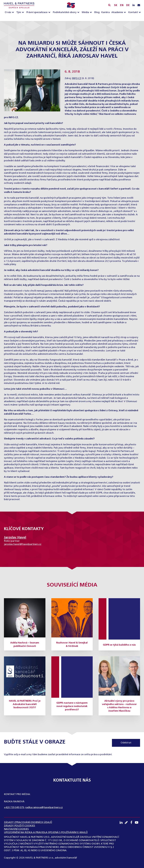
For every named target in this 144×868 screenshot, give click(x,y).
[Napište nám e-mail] (139, 5)
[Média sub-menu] (91, 13)
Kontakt (133, 12)
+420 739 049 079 (14, 807)
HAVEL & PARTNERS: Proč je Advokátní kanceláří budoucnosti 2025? (25, 704)
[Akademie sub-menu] (125, 13)
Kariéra (105, 12)
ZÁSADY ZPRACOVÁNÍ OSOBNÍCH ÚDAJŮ (28, 822)
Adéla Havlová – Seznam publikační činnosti (25, 644)
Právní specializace (37, 12)
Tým (19, 12)
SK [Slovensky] (116, 5)
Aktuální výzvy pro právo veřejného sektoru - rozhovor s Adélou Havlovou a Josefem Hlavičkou (119, 706)
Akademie (117, 12)
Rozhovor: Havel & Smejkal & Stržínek (72, 644)
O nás (8, 12)
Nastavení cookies (16, 829)
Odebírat (126, 743)
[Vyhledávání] (109, 5)
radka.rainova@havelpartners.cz (44, 807)
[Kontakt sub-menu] (140, 13)
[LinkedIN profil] (134, 5)
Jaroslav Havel (15, 537)
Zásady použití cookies (19, 826)
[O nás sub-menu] (13, 13)
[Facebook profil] (132, 822)
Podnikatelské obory (65, 12)
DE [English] (128, 5)
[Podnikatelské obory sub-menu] (79, 13)
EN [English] (122, 5)
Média (85, 12)
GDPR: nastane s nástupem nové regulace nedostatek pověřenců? (72, 706)
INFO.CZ (76, 78)
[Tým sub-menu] (23, 13)
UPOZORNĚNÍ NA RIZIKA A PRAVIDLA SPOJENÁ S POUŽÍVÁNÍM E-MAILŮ (46, 832)
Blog (97, 12)
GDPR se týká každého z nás (119, 645)
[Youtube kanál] (137, 822)
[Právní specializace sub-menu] (50, 13)
